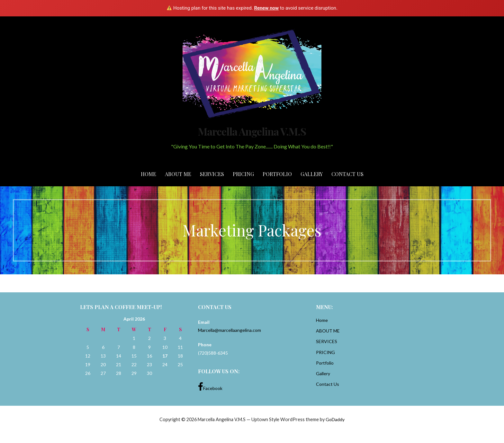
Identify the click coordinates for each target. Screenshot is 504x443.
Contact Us (347, 174)
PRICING (243, 174)
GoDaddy (335, 419)
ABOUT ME (178, 174)
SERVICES (212, 174)
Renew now (266, 8)
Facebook (210, 387)
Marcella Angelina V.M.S (252, 131)
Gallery (312, 174)
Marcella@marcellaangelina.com (230, 330)
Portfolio (277, 174)
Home (148, 174)
